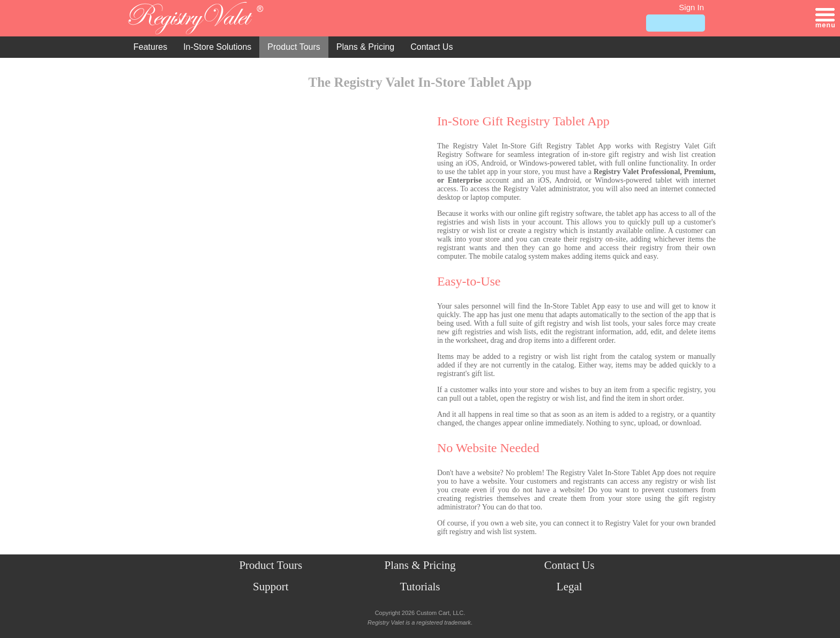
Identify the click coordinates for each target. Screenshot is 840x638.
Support (271, 587)
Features (150, 47)
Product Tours (294, 47)
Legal (569, 587)
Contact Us (432, 47)
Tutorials (420, 587)
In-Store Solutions (217, 47)
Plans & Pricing (366, 47)
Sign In (691, 7)
